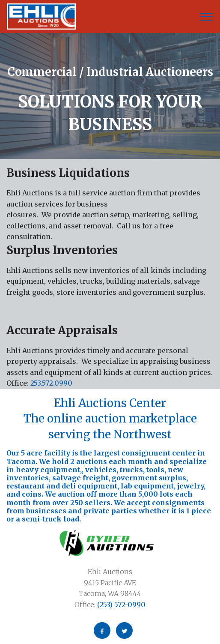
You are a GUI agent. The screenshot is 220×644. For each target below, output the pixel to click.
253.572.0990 (51, 383)
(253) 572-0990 (120, 605)
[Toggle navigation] (207, 17)
